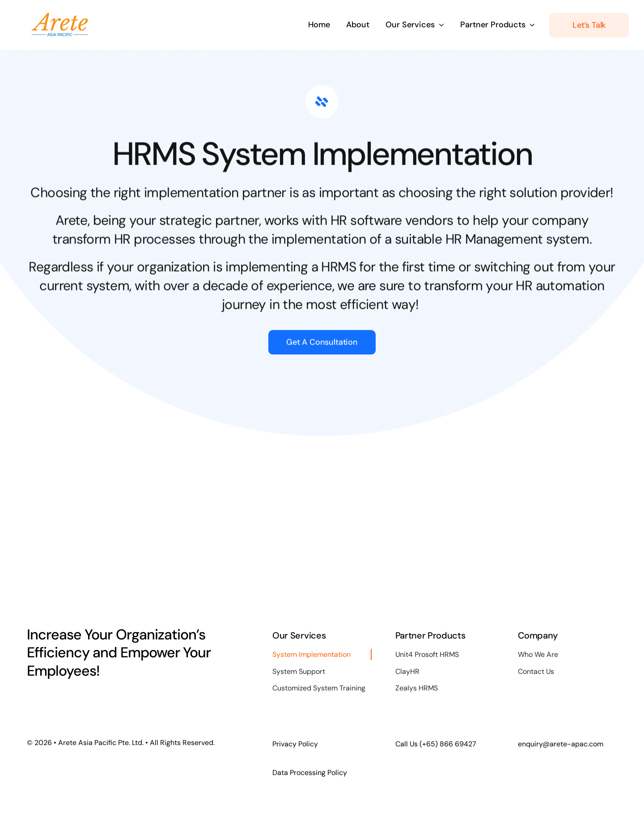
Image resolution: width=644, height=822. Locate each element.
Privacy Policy (295, 744)
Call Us (436, 744)
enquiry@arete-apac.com (561, 744)
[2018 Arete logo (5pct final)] (60, 14)
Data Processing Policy (310, 773)
